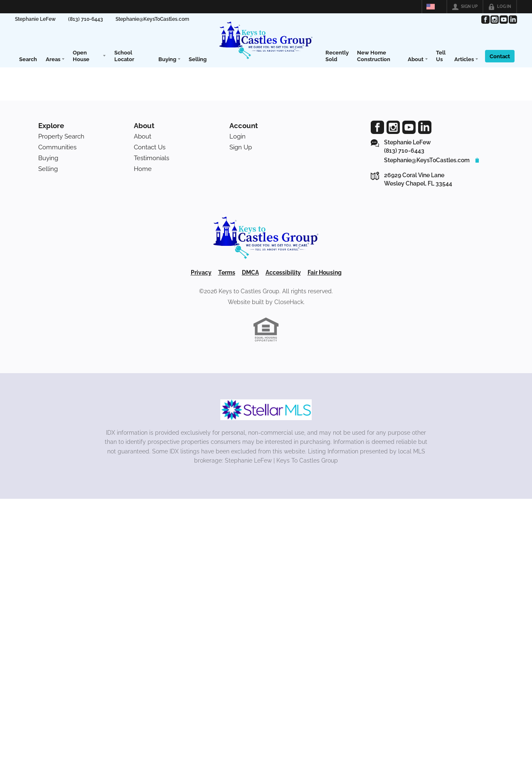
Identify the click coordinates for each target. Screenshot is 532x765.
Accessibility (283, 272)
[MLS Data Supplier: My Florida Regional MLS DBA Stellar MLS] (266, 410)
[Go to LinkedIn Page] (512, 20)
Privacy (201, 272)
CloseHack (289, 302)
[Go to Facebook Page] (485, 20)
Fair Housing (325, 272)
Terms (227, 272)
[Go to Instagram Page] (494, 20)
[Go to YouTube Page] (503, 20)
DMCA (250, 272)
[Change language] (434, 7)
